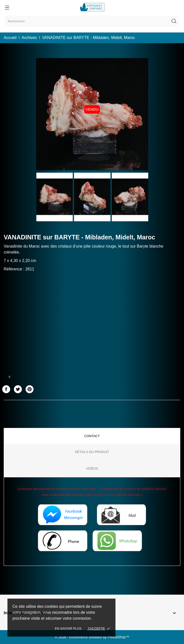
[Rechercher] (92, 21)
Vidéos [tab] (92, 468)
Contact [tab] (92, 436)
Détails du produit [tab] (92, 452)
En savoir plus (68, 628)
